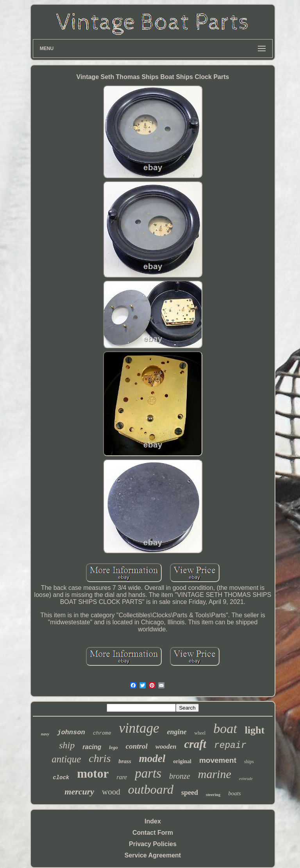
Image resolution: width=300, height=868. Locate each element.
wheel (200, 733)
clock (61, 778)
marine (215, 774)
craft (195, 744)
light (255, 730)
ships (249, 762)
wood (111, 792)
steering (213, 794)
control (137, 746)
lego (113, 747)
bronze (180, 776)
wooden (166, 747)
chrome (102, 733)
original (182, 761)
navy (45, 734)
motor (93, 774)
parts (148, 773)
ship (67, 745)
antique (66, 759)
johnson (71, 732)
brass (125, 761)
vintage (139, 728)
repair (230, 746)
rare (122, 777)
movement (218, 760)
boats (235, 793)
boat (225, 729)
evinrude (246, 779)
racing (92, 747)
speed (190, 793)
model (152, 758)
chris (100, 758)
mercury (79, 792)
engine (177, 732)
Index (153, 821)
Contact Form (153, 833)
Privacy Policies (153, 844)
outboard (151, 789)
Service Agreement (153, 855)
